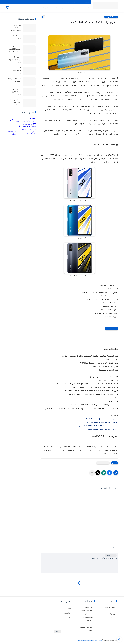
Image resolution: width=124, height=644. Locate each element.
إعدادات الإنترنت (88, 614)
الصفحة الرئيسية (84, 8)
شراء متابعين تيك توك (29, 130)
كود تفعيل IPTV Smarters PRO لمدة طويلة (16, 102)
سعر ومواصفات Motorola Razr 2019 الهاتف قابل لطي (95, 426)
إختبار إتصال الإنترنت (87, 610)
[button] (109, 473)
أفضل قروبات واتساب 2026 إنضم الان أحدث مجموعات (15, 49)
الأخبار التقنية (39, 8)
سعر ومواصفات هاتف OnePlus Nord (102, 429)
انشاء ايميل (32, 131)
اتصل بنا (74, 2)
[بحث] (7, 8)
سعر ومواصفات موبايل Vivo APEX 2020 (101, 419)
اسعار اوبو (33, 118)
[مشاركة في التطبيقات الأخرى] (92, 473)
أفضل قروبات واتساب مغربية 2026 (16, 92)
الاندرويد (74, 8)
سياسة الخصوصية (84, 2)
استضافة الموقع (88, 617)
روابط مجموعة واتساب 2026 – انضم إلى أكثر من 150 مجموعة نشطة (15, 28)
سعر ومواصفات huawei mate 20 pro (102, 422)
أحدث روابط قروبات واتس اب (15, 80)
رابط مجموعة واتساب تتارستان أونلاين (16, 70)
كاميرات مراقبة (14, 134)
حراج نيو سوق (32, 133)
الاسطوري (13, 120)
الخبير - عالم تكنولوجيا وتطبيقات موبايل (89, 640)
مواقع (47, 8)
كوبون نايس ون (31, 120)
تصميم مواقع (12, 131)
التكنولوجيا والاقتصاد (87, 627)
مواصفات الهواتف (57, 8)
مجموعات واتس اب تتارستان (15, 37)
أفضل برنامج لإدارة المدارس (27, 125)
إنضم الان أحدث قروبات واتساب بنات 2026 (15, 60)
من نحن (67, 2)
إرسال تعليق (111, 556)
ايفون (67, 8)
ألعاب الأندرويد (89, 607)
